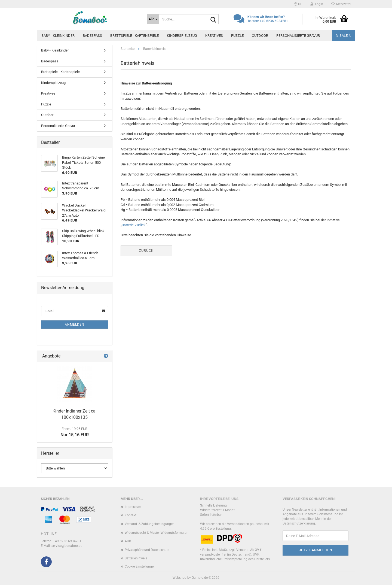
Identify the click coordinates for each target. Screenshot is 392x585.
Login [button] (317, 4)
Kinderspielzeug (182, 36)
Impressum (133, 507)
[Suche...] (153, 19)
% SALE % (344, 36)
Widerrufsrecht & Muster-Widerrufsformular (156, 533)
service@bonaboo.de (67, 546)
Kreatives (214, 36)
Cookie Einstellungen (140, 566)
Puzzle (237, 36)
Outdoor (260, 36)
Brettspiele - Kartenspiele (134, 36)
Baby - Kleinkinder (58, 36)
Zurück (146, 251)
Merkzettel (341, 4)
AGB (128, 541)
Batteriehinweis (136, 558)
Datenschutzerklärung (299, 523)
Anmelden (75, 325)
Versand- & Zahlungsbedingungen (150, 524)
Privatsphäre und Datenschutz (147, 550)
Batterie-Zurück (134, 225)
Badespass (92, 36)
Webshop (180, 578)
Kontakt (131, 515)
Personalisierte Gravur (298, 36)
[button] (298, 4)
